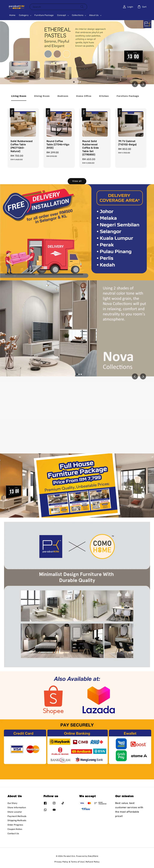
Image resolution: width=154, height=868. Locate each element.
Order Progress (15, 825)
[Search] (82, 7)
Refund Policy (93, 862)
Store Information (17, 808)
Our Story (12, 803)
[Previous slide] (135, 376)
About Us (94, 15)
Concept (62, 15)
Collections (78, 15)
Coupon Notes (15, 829)
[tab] (74, 82)
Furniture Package (44, 15)
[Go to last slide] (135, 84)
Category (24, 15)
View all (77, 181)
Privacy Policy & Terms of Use (69, 862)
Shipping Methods (17, 820)
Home (12, 15)
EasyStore (93, 856)
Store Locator (15, 812)
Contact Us (13, 834)
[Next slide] (143, 84)
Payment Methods (17, 816)
